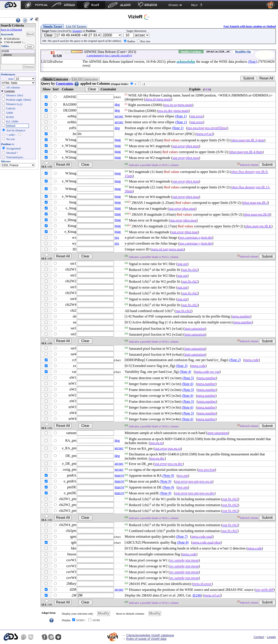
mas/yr (120, 475)
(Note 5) (188, 378)
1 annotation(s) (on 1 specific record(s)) (109, 55)
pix (117, 237)
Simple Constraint (56, 79)
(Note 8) (183, 542)
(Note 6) (188, 384)
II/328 (18, 51)
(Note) (252, 62)
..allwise (18, 55)
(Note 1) (181, 116)
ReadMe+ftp (243, 52)
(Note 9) (168, 476)
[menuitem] (10, 5)
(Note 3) (182, 366)
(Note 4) (185, 372)
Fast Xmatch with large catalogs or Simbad (250, 26)
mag (118, 140)
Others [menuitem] (173, 5)
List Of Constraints (85, 79)
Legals (271, 637)
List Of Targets (76, 26)
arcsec (119, 116)
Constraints (67, 84)
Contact (259, 637)
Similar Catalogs (191, 52)
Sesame (77, 31)
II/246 (197, 595)
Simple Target (53, 26)
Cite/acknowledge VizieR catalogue (150, 635)
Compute (10, 91)
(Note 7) (182, 537)
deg (117, 104)
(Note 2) (235, 360)
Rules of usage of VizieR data (146, 639)
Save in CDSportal (11, 30)
